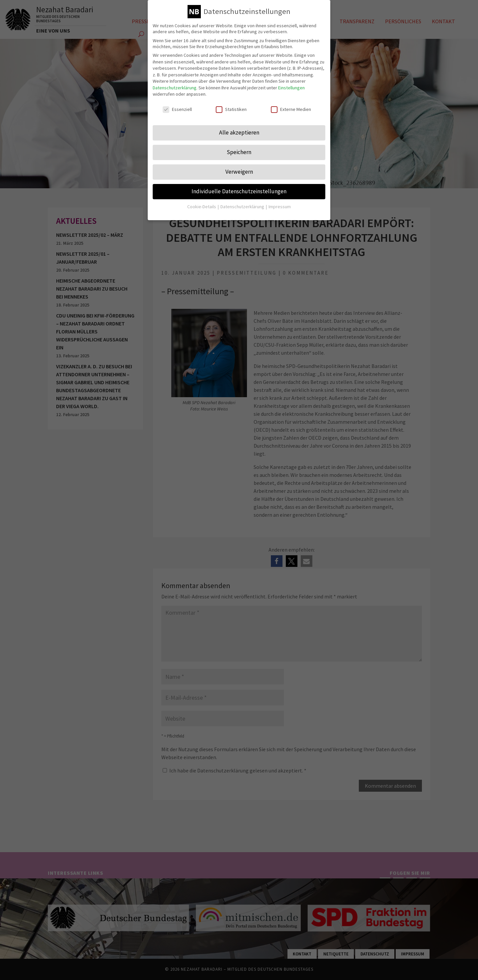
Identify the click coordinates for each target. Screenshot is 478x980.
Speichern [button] (239, 152)
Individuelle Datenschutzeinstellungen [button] (239, 191)
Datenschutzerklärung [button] (243, 206)
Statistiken (231, 109)
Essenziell (177, 109)
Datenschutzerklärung (175, 87)
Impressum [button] (280, 206)
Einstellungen (291, 87)
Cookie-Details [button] (202, 206)
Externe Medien (291, 109)
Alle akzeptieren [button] (239, 132)
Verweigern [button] (239, 171)
